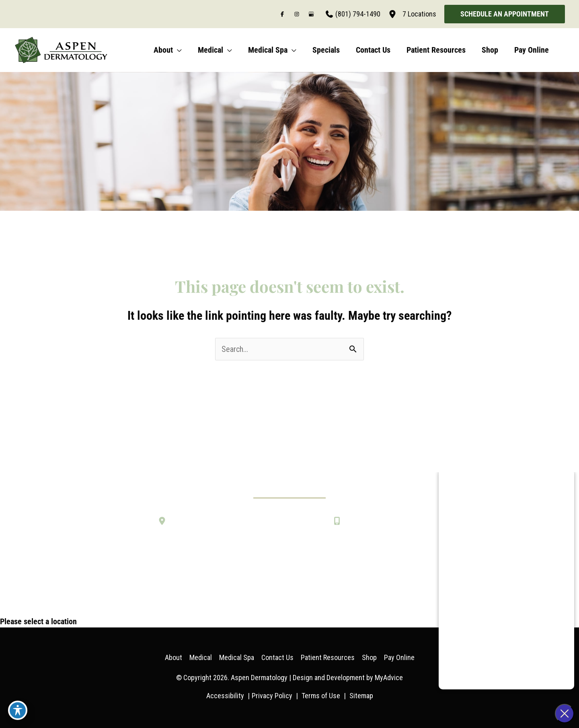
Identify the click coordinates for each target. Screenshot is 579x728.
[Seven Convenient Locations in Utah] (221, 521)
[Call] (353, 14)
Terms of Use (321, 696)
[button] (505, 14)
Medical (201, 657)
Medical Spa (237, 657)
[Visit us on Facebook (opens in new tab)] (282, 14)
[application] (177, 50)
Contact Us (277, 657)
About (173, 657)
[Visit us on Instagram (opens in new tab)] (297, 14)
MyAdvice (389, 678)
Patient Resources (328, 657)
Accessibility (225, 696)
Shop (369, 657)
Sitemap (361, 696)
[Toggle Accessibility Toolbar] (18, 710)
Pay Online (399, 657)
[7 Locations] (412, 14)
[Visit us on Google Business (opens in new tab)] (311, 14)
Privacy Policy (272, 696)
